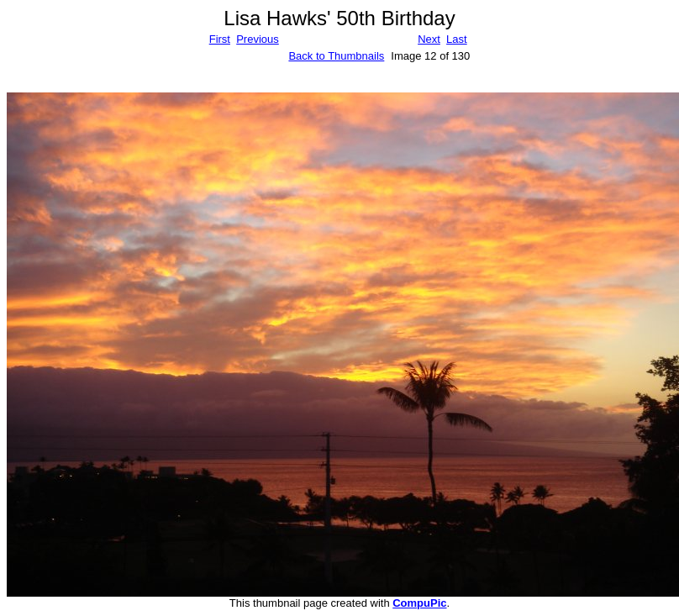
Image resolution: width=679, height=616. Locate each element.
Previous (258, 39)
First (220, 39)
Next (429, 39)
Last (457, 39)
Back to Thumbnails (336, 56)
